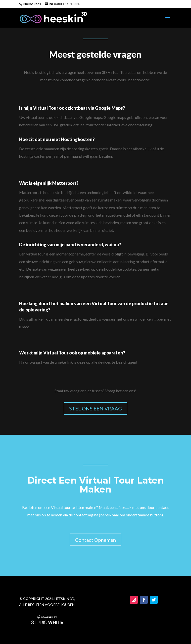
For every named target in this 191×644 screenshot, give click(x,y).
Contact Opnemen (95, 561)
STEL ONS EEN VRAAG (95, 408)
